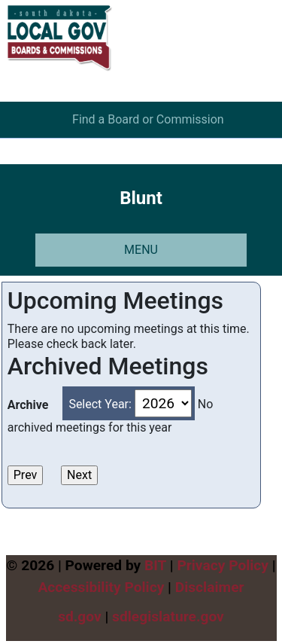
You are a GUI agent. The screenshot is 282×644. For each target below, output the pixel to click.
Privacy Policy (223, 565)
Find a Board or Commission (148, 119)
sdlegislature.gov (168, 617)
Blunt (141, 198)
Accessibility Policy (101, 587)
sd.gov (80, 617)
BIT (155, 565)
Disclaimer (210, 587)
